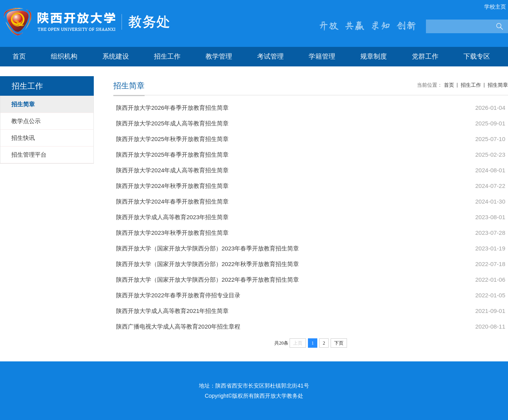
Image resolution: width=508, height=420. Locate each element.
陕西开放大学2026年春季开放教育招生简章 (172, 108)
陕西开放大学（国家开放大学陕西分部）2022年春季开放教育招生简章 (207, 280)
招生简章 (498, 85)
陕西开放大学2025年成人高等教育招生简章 (172, 123)
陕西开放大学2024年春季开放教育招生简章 (172, 201)
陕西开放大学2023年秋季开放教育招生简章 (172, 233)
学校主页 (495, 7)
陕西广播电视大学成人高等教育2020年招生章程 (178, 326)
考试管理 (270, 56)
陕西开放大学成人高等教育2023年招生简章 (172, 217)
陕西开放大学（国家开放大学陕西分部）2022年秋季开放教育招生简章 (207, 264)
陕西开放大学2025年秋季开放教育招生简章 (172, 139)
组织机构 (64, 56)
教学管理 (219, 56)
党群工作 (425, 56)
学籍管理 (322, 56)
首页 (19, 56)
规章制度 (374, 56)
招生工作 (167, 56)
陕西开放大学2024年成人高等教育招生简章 (172, 170)
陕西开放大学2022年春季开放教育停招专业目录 (178, 295)
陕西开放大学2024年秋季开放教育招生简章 (172, 186)
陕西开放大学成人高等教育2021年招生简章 (172, 311)
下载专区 (477, 56)
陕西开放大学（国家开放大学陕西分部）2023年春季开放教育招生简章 (207, 248)
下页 (339, 343)
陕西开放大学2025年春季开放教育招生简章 (172, 155)
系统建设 (116, 56)
